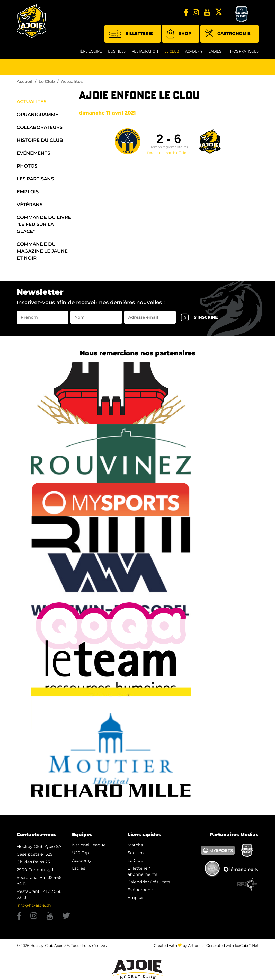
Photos (27, 166)
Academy (194, 51)
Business (117, 51)
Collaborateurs (40, 127)
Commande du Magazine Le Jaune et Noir (42, 251)
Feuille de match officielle (169, 153)
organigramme (38, 115)
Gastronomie (228, 34)
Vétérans (30, 205)
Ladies (215, 51)
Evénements (33, 153)
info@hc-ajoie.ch (34, 905)
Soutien (136, 853)
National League (89, 845)
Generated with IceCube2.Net (232, 946)
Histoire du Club (40, 140)
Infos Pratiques (243, 51)
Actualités (32, 102)
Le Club (172, 51)
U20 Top (81, 853)
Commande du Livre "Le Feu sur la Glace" (44, 224)
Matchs (135, 845)
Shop (179, 34)
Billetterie (131, 34)
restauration (145, 51)
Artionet (196, 946)
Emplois (28, 192)
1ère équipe (91, 51)
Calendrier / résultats (149, 882)
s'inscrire (199, 318)
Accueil (25, 81)
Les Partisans (35, 179)
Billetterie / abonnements (142, 871)
